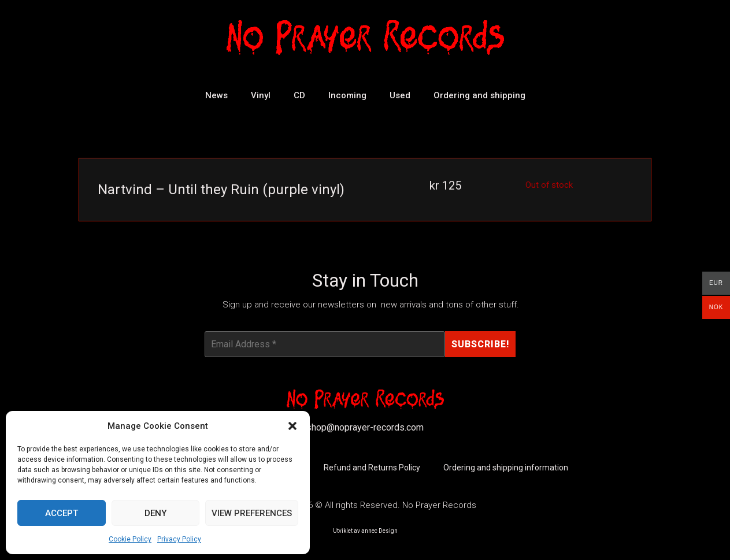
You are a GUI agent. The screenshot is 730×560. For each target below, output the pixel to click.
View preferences (252, 513)
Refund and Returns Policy (372, 468)
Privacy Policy (179, 539)
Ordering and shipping (479, 95)
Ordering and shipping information (506, 468)
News (216, 95)
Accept (62, 513)
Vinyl (261, 95)
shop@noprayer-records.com (365, 427)
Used (400, 95)
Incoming (347, 95)
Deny (155, 513)
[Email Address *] (325, 344)
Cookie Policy (130, 539)
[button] (292, 426)
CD (299, 95)
